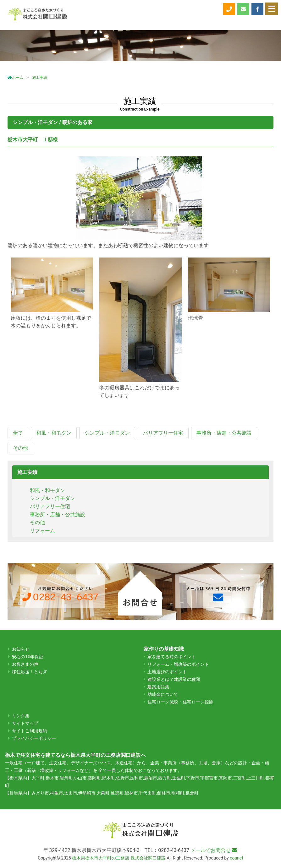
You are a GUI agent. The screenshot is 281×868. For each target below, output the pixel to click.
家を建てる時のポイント (172, 657)
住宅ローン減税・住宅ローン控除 (180, 702)
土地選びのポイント (167, 672)
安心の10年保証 (28, 657)
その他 (37, 522)
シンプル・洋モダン (52, 498)
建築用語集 (158, 687)
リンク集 (21, 716)
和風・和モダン (47, 490)
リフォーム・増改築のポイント (178, 664)
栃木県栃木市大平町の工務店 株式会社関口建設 (119, 858)
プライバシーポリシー (34, 738)
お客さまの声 (25, 664)
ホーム (15, 78)
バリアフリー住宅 (50, 506)
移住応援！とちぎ (30, 672)
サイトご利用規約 (30, 731)
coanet (237, 858)
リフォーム (42, 531)
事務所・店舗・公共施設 (58, 515)
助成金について (163, 694)
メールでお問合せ (214, 850)
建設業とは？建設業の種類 (174, 679)
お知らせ (21, 649)
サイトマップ (25, 723)
